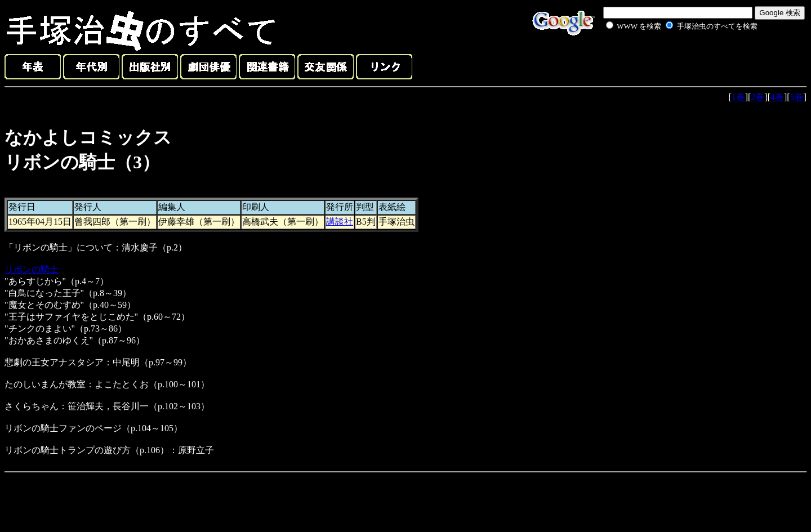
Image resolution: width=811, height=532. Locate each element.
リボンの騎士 (32, 269)
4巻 (777, 97)
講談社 (340, 222)
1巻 (738, 97)
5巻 (797, 97)
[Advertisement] (669, 59)
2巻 (757, 97)
